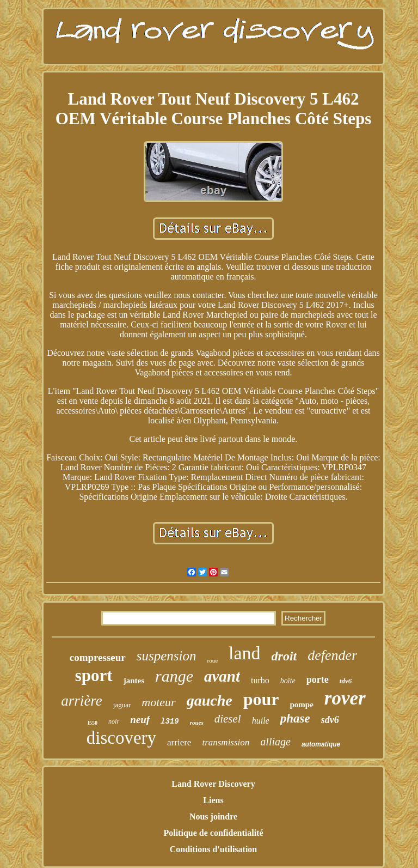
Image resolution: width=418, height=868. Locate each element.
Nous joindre (213, 817)
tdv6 (346, 681)
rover (345, 698)
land (245, 653)
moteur (158, 702)
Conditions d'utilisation (214, 849)
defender (332, 655)
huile (261, 721)
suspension (167, 656)
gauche (210, 700)
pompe (301, 705)
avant (222, 676)
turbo (260, 680)
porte (318, 679)
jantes (134, 681)
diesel (228, 719)
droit (284, 656)
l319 (170, 721)
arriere (179, 742)
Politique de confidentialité (213, 833)
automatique (321, 744)
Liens (213, 800)
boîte (288, 681)
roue (213, 660)
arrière (82, 701)
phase (295, 718)
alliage (275, 742)
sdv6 (330, 720)
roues (197, 723)
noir (114, 721)
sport (94, 675)
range (174, 676)
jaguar (122, 705)
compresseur (98, 657)
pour (261, 699)
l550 (93, 723)
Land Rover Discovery (213, 784)
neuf (140, 720)
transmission (226, 742)
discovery (121, 738)
